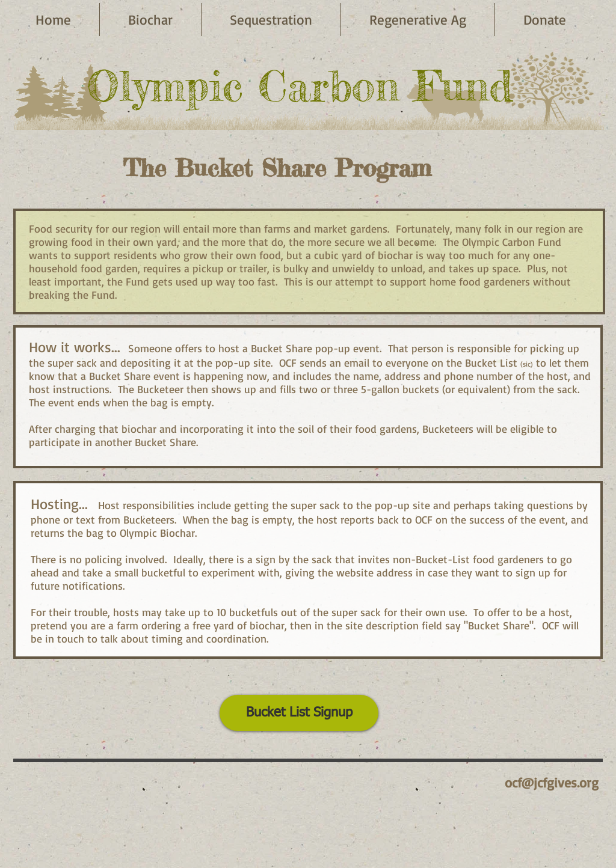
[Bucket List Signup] (299, 713)
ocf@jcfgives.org (552, 782)
